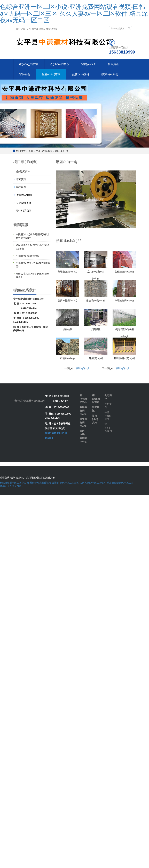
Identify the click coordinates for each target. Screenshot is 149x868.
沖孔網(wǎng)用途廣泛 (28, 256)
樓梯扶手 (67, 329)
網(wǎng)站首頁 (29, 64)
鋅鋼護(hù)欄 (96, 358)
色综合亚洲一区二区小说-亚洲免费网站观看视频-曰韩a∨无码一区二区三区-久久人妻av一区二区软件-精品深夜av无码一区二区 (74, 13)
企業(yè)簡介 (88, 64)
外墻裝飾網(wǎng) (124, 300)
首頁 (31, 151)
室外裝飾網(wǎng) (124, 271)
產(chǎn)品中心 (59, 64)
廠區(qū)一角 (62, 151)
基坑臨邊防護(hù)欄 (124, 358)
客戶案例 (25, 74)
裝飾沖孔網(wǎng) (67, 300)
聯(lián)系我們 (109, 74)
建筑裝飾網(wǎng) (96, 300)
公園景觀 (96, 329)
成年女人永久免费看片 (12, 486)
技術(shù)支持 (80, 74)
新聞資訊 (113, 64)
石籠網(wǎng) (67, 358)
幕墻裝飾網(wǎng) (67, 271)
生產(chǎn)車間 (51, 74)
